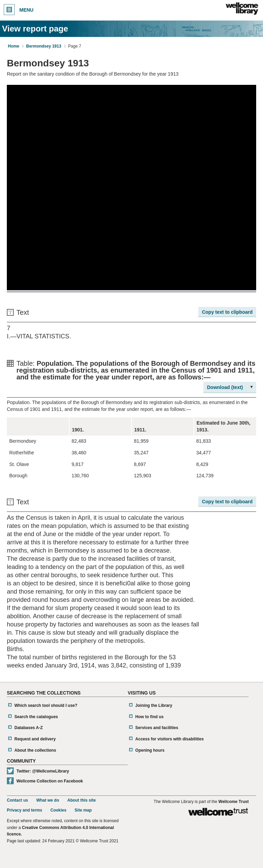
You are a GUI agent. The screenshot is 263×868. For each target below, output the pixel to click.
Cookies (58, 810)
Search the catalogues (36, 717)
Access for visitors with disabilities (170, 739)
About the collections (35, 750)
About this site (81, 800)
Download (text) (225, 387)
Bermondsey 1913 (44, 46)
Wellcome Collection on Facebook (50, 781)
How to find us (149, 717)
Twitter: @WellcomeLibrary (43, 771)
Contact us (17, 800)
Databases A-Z (29, 728)
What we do (48, 800)
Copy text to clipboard (227, 312)
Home (14, 46)
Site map (83, 810)
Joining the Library (154, 705)
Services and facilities (157, 728)
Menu (19, 10)
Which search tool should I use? (46, 705)
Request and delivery (35, 739)
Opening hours (150, 750)
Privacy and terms (24, 810)
